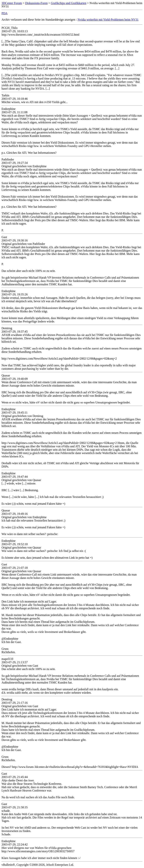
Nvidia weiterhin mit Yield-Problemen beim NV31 (108, 20)
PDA (4, 13)
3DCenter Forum (12, 3)
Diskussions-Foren (36, 3)
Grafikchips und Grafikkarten (69, 3)
